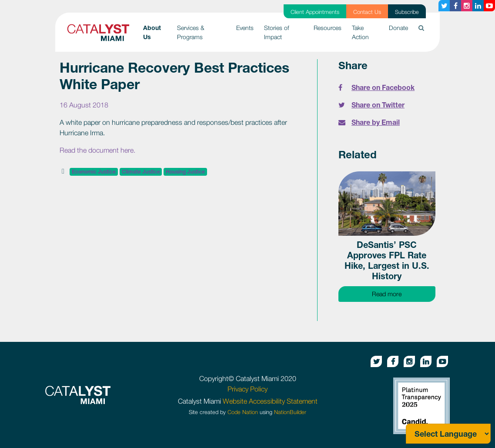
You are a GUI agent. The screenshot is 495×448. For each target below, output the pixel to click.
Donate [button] (398, 28)
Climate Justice (141, 172)
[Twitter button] (444, 6)
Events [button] (245, 28)
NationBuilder (290, 412)
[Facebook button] (455, 6)
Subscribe (407, 12)
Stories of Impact (277, 32)
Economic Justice (94, 172)
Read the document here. (97, 150)
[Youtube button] (489, 6)
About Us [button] (158, 32)
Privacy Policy (248, 389)
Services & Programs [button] (191, 32)
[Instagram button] (467, 6)
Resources (328, 28)
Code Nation (243, 412)
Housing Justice (185, 172)
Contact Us (367, 12)
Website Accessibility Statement (270, 401)
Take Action (360, 32)
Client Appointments (315, 12)
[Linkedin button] (478, 6)
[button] (421, 28)
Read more (404, 293)
